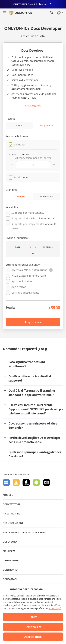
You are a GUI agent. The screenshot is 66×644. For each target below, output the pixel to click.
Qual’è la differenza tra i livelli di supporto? (30, 378)
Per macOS (26, 482)
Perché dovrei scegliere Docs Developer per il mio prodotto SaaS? (34, 440)
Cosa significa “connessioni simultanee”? (27, 364)
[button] (51, 270)
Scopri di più (55, 608)
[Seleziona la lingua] (60, 13)
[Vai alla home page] (20, 13)
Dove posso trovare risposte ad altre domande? (33, 426)
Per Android (36, 482)
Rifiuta (33, 617)
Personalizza (33, 627)
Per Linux (16, 482)
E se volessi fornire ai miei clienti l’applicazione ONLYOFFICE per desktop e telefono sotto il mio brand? (36, 409)
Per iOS (47, 482)
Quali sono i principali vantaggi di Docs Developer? (35, 454)
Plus (33, 247)
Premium (48, 247)
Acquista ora (33, 322)
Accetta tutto (33, 637)
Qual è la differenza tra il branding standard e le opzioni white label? (32, 393)
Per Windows (6, 482)
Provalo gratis (33, 105)
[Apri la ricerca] (52, 13)
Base (18, 247)
